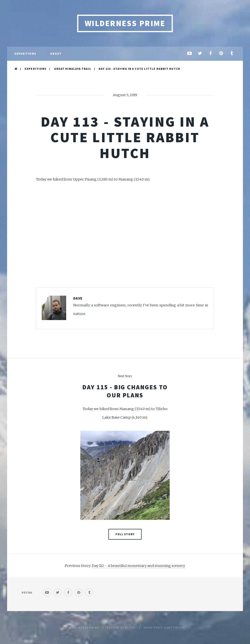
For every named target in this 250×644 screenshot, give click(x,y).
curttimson (174, 628)
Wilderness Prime (125, 23)
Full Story (125, 534)
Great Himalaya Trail (73, 69)
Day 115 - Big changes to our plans (125, 391)
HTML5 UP (128, 628)
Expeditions (36, 69)
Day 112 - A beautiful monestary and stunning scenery (138, 566)
